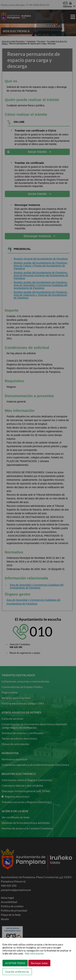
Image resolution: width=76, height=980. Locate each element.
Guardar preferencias (17, 972)
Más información (34, 953)
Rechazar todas (39, 963)
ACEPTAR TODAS (15, 963)
